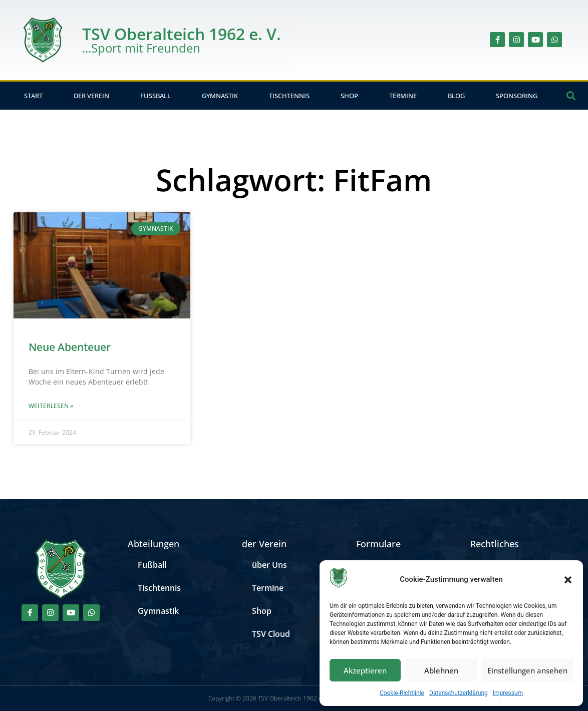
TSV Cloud (271, 634)
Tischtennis (289, 96)
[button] (568, 580)
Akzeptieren (365, 670)
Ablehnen (441, 670)
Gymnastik (220, 96)
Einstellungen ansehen (527, 670)
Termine (403, 96)
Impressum (508, 693)
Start (33, 96)
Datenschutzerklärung (459, 693)
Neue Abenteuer (70, 347)
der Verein (91, 96)
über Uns (269, 565)
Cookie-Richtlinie (402, 693)
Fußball (156, 96)
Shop (349, 96)
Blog (456, 96)
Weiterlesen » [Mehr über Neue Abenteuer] (51, 406)
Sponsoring (517, 96)
